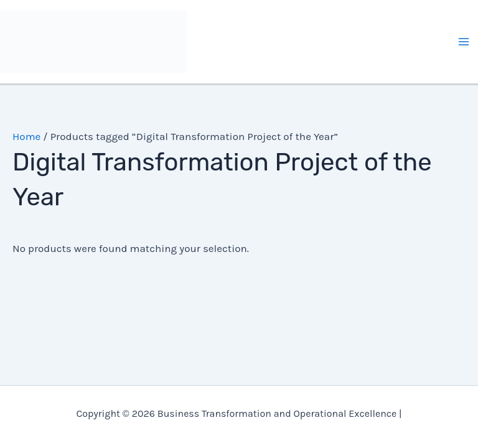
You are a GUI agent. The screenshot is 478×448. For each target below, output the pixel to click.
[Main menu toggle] (464, 42)
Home (26, 136)
